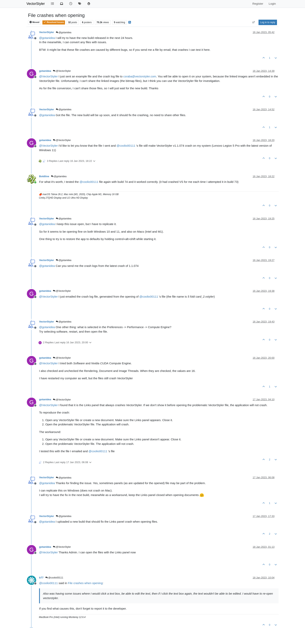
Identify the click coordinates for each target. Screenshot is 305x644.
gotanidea (45, 71)
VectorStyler (36, 4)
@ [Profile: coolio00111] (126, 146)
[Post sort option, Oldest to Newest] (254, 22)
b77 (41, 578)
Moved (34, 22)
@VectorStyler (62, 71)
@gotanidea (64, 32)
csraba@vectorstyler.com (140, 76)
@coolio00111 (54, 578)
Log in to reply (268, 22)
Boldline (44, 176)
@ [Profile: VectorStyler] (48, 76)
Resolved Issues (54, 22)
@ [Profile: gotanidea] (47, 38)
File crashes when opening (85, 583)
